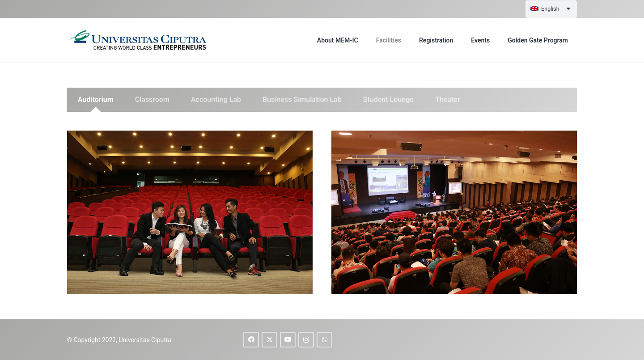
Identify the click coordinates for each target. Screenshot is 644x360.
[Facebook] (251, 340)
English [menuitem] (550, 9)
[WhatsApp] (324, 340)
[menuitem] (551, 9)
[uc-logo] (139, 40)
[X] (269, 340)
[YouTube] (288, 340)
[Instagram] (306, 340)
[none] (551, 9)
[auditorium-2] (454, 212)
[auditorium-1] (190, 212)
